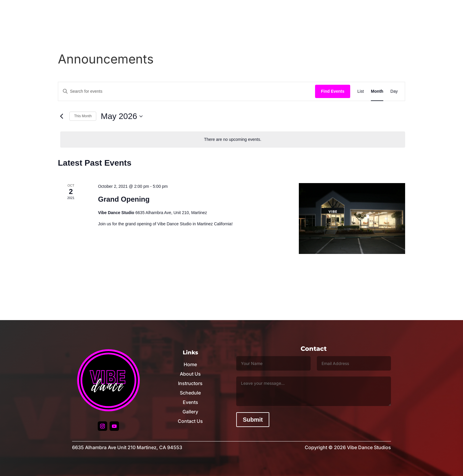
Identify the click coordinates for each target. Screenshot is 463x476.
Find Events (333, 91)
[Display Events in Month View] (377, 91)
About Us (190, 374)
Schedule (190, 393)
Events (190, 402)
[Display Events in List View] (361, 91)
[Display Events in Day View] (394, 91)
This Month (83, 116)
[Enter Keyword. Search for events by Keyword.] (187, 91)
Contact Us (190, 421)
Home (190, 364)
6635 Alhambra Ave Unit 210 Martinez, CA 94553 (127, 447)
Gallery (190, 412)
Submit (253, 420)
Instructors (190, 383)
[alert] (233, 140)
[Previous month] (61, 116)
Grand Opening (124, 199)
